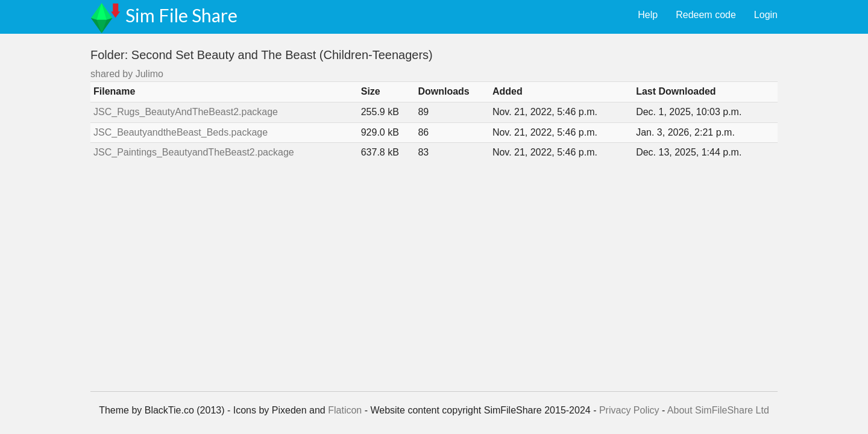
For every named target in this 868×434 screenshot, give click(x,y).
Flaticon (345, 410)
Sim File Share (181, 15)
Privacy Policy (629, 410)
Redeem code (706, 15)
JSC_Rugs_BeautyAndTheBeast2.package (186, 112)
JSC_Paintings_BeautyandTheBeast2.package (194, 152)
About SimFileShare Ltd (718, 410)
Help (648, 15)
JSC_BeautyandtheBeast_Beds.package (181, 132)
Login (766, 15)
